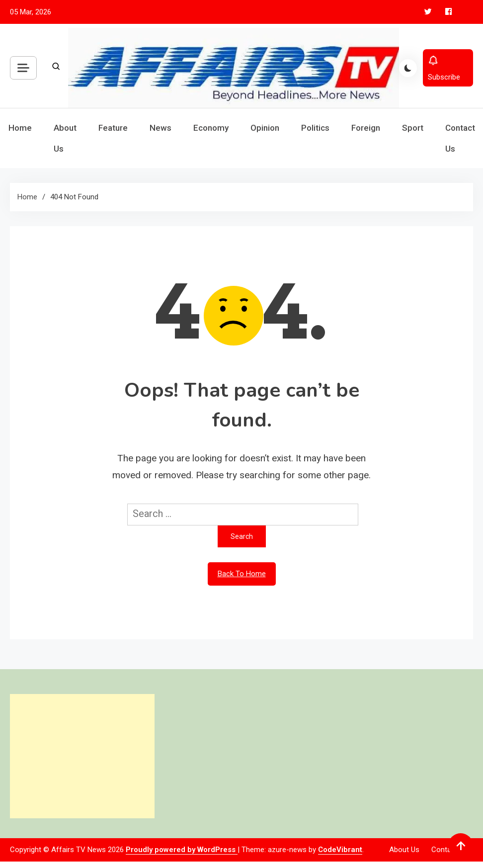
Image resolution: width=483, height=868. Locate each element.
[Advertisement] (81, 756)
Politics (315, 128)
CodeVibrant (340, 850)
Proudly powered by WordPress (182, 850)
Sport (413, 128)
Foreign (366, 128)
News (161, 128)
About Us (65, 138)
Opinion (265, 128)
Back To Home (242, 574)
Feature (113, 128)
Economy (211, 128)
